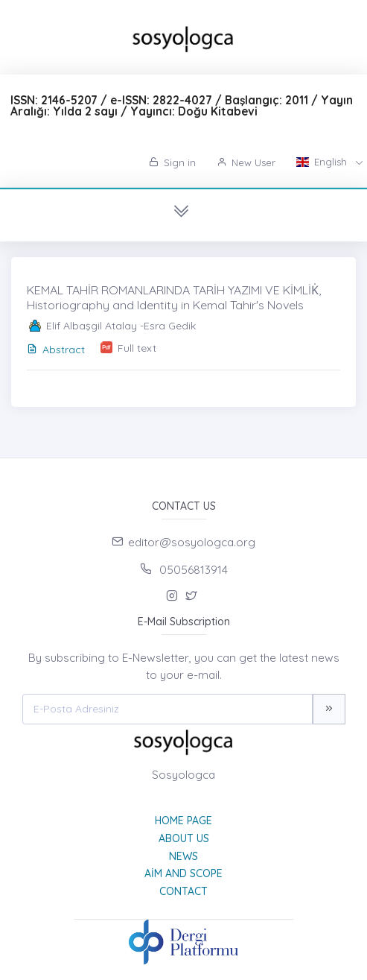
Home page (183, 821)
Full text (137, 348)
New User (246, 162)
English (323, 162)
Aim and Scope (183, 873)
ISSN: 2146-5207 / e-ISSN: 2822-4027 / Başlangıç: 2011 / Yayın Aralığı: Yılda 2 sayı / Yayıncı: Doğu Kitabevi (182, 106)
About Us (184, 838)
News (183, 856)
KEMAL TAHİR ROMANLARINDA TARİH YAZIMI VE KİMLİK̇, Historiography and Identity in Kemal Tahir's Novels (174, 297)
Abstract (56, 350)
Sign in (172, 162)
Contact (183, 891)
